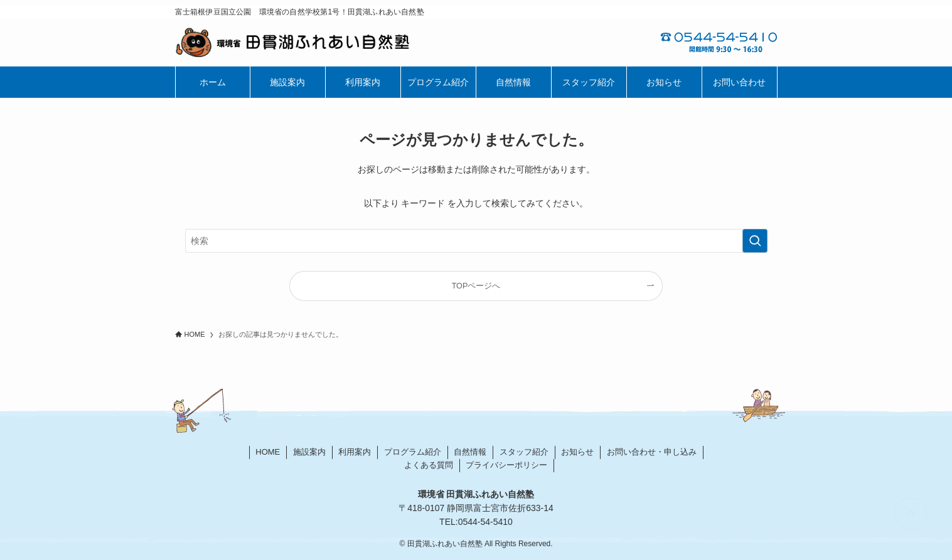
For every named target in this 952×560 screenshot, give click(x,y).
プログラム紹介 (413, 452)
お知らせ (577, 452)
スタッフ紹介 (524, 452)
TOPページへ (476, 286)
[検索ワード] (476, 241)
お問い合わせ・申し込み (652, 452)
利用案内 (355, 452)
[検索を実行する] (755, 241)
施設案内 (309, 452)
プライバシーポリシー (506, 465)
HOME (268, 452)
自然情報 (470, 452)
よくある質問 (429, 465)
